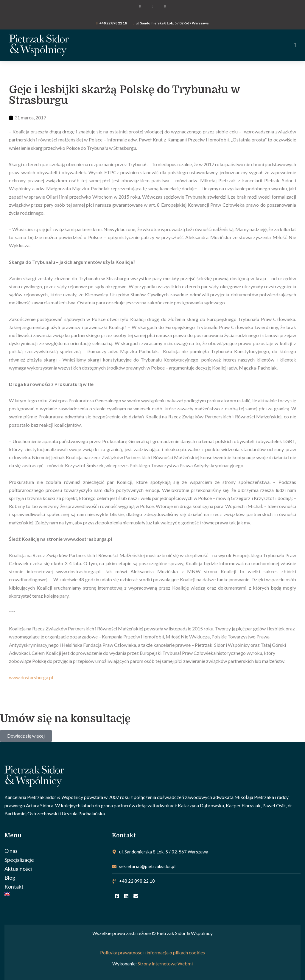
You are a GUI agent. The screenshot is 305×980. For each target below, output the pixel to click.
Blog (10, 878)
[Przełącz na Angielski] (55, 894)
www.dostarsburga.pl (31, 677)
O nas (11, 851)
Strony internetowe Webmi (165, 963)
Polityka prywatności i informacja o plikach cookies (152, 952)
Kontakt (14, 886)
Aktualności (18, 869)
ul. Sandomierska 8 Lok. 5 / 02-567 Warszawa (172, 23)
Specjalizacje (19, 860)
